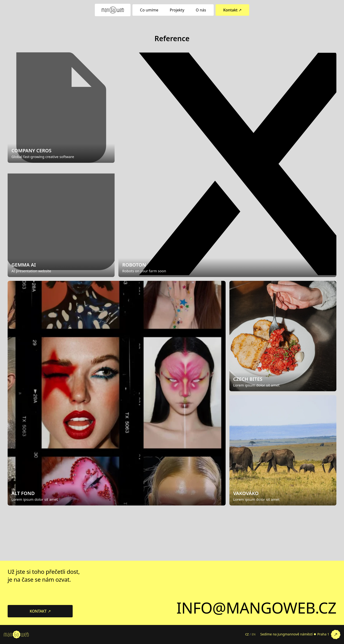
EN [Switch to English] (253, 634)
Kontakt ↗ (232, 10)
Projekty (177, 10)
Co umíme (149, 10)
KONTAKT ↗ (40, 611)
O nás (201, 10)
